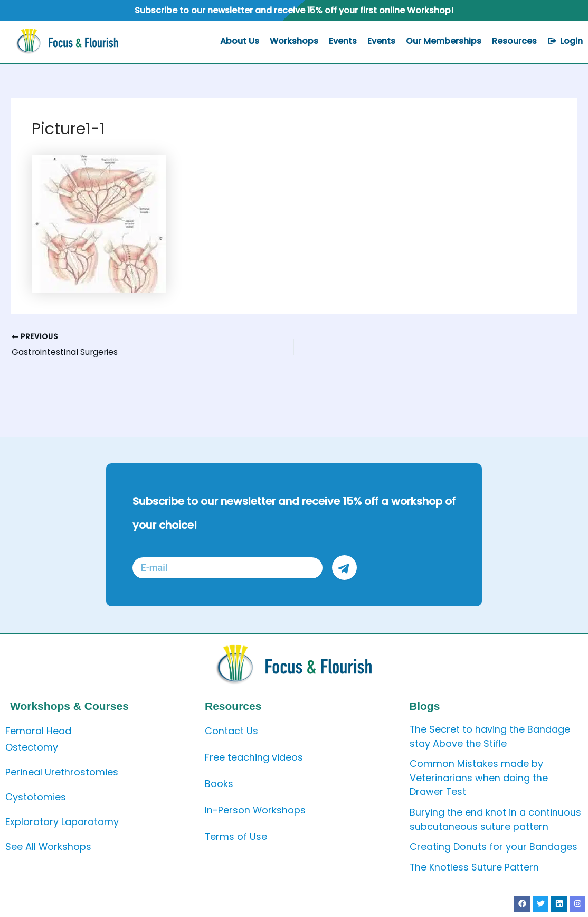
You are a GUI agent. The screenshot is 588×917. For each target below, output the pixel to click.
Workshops (294, 41)
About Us (240, 41)
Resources (514, 41)
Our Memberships (444, 41)
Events (343, 41)
